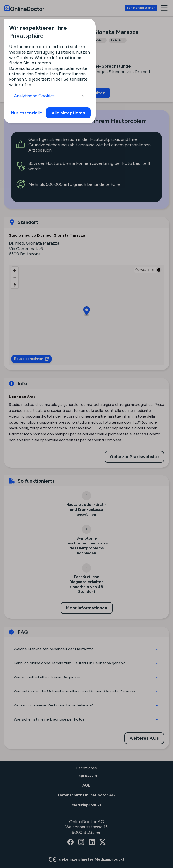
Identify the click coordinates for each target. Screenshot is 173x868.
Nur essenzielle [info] (27, 113)
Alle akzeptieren (68, 113)
